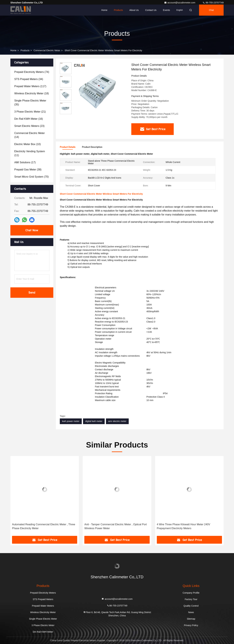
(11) (30, 153)
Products (118, 10)
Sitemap (191, 619)
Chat (211, 10)
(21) (30, 112)
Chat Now (32, 230)
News (191, 612)
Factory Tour (191, 599)
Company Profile (191, 593)
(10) (28, 144)
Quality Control (191, 606)
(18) (32, 93)
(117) (30, 86)
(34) (29, 79)
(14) (30, 135)
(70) (32, 177)
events (166, 10)
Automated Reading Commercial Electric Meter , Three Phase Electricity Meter (44, 526)
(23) (29, 126)
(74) (32, 72)
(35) (30, 103)
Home (104, 10)
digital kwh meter (94, 421)
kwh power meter (71, 421)
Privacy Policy (191, 625)
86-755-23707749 (213, 3)
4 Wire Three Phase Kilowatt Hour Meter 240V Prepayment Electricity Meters (184, 526)
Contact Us (151, 10)
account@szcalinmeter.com (180, 3)
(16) (29, 119)
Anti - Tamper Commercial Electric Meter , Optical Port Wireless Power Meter (116, 526)
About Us (134, 10)
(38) (28, 170)
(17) (25, 162)
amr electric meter (117, 421)
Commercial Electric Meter (47, 50)
